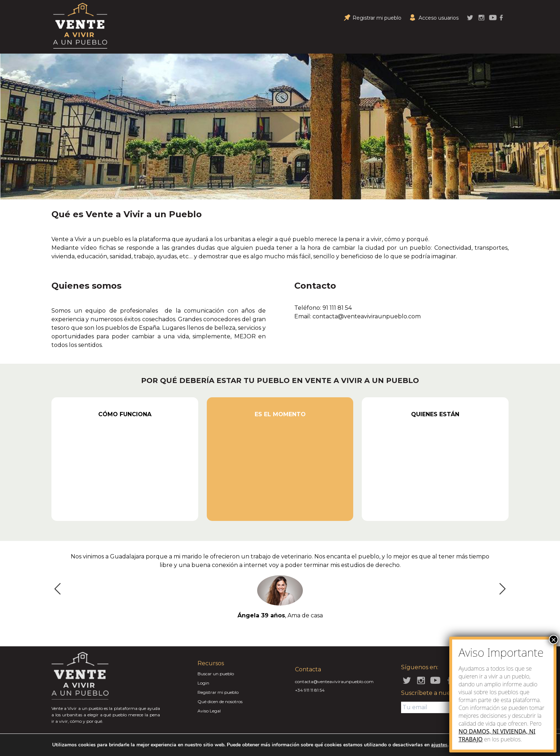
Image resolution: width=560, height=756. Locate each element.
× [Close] (554, 640)
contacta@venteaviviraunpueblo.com (334, 682)
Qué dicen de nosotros (220, 702)
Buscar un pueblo (216, 674)
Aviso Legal (209, 711)
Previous (55, 587)
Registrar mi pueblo (218, 692)
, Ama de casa (280, 615)
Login (203, 683)
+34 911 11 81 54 (310, 690)
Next (500, 587)
